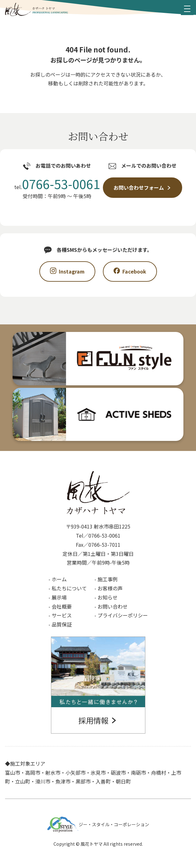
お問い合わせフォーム (143, 187)
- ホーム (58, 579)
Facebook (130, 271)
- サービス (60, 615)
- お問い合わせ (111, 606)
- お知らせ (106, 597)
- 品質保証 (60, 624)
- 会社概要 (60, 606)
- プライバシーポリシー (121, 615)
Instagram (67, 271)
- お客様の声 (109, 588)
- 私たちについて (68, 588)
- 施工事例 (106, 579)
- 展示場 (58, 597)
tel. (57, 184)
